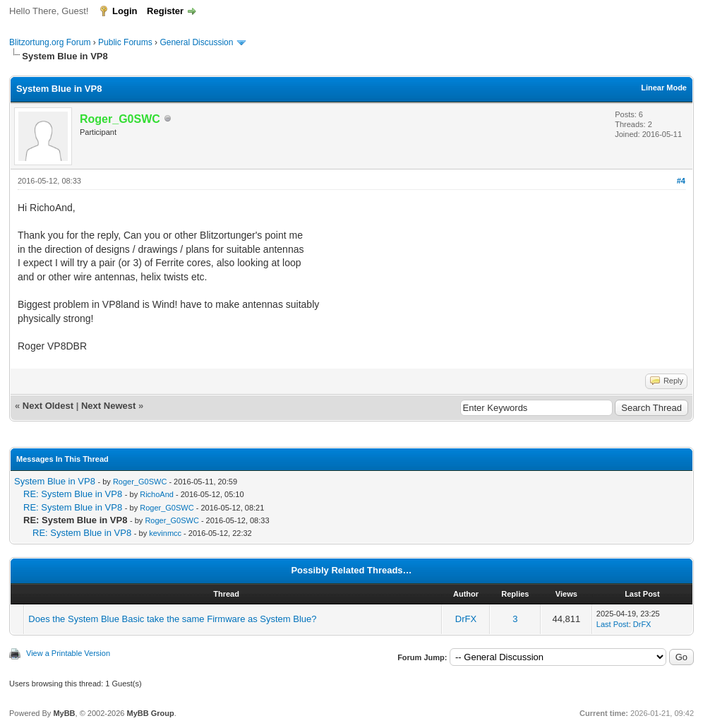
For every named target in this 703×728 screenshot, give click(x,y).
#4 (681, 181)
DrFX (466, 619)
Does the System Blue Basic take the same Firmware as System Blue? (172, 619)
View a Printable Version (68, 653)
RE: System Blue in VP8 (73, 494)
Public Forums (125, 42)
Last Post (613, 624)
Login (125, 11)
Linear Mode (664, 88)
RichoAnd (157, 494)
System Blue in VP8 (55, 481)
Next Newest (108, 406)
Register (165, 11)
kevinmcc (165, 533)
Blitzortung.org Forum (50, 42)
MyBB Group (150, 713)
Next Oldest (48, 406)
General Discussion (196, 42)
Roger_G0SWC (140, 482)
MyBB (64, 713)
